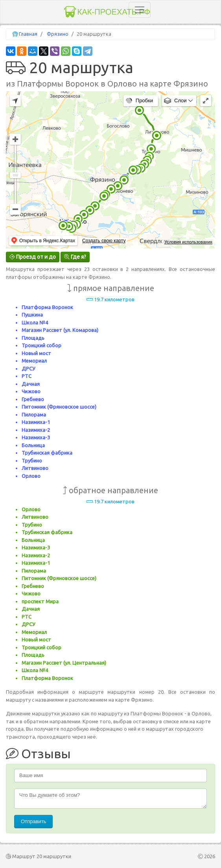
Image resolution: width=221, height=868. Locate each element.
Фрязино (58, 34)
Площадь (33, 338)
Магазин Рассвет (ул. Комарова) (60, 330)
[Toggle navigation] (140, 10)
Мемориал (34, 361)
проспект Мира (40, 601)
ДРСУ (29, 369)
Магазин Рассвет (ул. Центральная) (64, 663)
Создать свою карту (104, 241)
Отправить (33, 821)
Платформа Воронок (47, 307)
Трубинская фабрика (47, 453)
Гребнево (33, 399)
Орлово (31, 476)
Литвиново (35, 468)
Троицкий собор (41, 345)
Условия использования (188, 242)
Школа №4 (35, 323)
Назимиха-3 (36, 437)
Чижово (31, 391)
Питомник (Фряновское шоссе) (59, 407)
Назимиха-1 (36, 422)
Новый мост (36, 353)
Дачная (31, 384)
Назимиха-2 (36, 430)
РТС (27, 376)
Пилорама (34, 415)
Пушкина (32, 315)
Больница (33, 445)
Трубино (32, 461)
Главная (28, 34)
